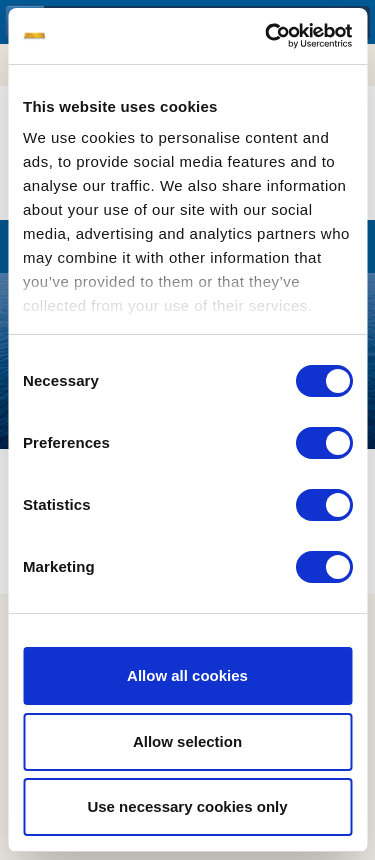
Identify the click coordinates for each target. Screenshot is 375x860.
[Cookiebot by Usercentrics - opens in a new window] (267, 36)
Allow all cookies (187, 675)
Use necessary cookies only (187, 806)
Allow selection (187, 741)
